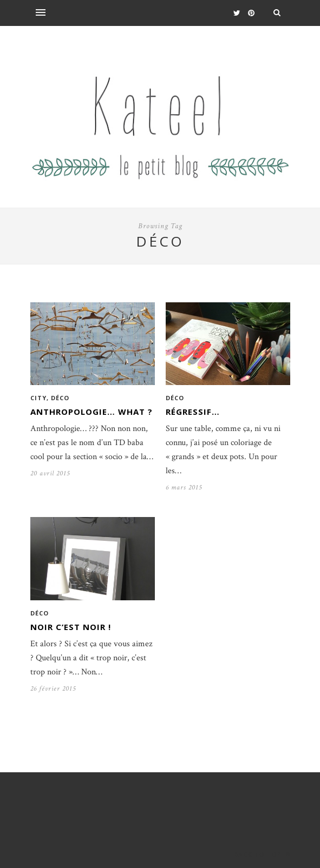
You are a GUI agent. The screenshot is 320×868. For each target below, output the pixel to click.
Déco (60, 398)
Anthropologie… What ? (92, 412)
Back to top (262, 854)
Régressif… (193, 412)
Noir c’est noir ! (71, 627)
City (38, 398)
